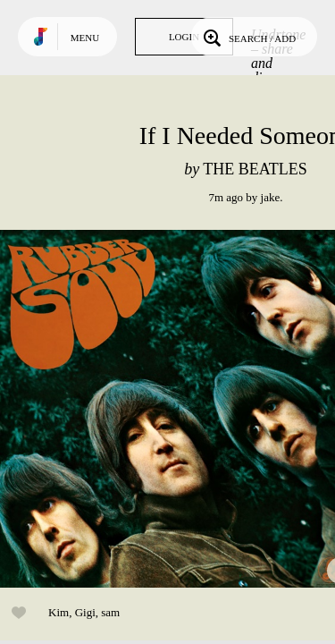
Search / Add (248, 37)
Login (184, 37)
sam (110, 612)
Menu (85, 38)
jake (271, 197)
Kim (59, 612)
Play (179, 409)
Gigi (85, 612)
